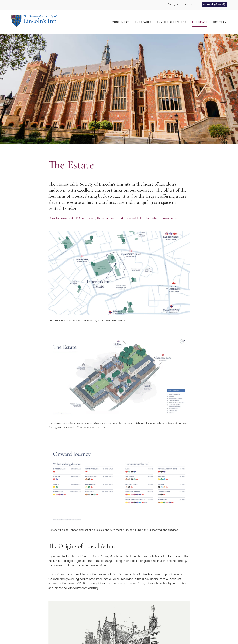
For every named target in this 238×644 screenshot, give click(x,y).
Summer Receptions (194, 17)
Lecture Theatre (81, 23)
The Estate (200, 22)
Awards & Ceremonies (140, 11)
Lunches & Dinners (82, 23)
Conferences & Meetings (86, 11)
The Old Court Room (139, 17)
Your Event (121, 22)
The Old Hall (79, 17)
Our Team (220, 22)
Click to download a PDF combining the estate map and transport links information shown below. (113, 218)
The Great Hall (80, 11)
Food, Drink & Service (195, 11)
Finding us (173, 4)
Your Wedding (135, 17)
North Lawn (189, 17)
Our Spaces (143, 22)
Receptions (78, 17)
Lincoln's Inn (190, 4)
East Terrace (190, 11)
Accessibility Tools (212, 4)
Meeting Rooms (136, 11)
